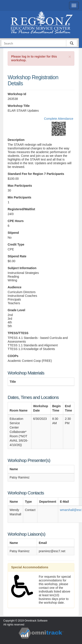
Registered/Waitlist (21, 209)
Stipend (13, 233)
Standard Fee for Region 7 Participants (36, 174)
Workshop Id (17, 94)
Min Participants (19, 197)
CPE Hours (16, 221)
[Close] (70, 57)
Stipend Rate (17, 256)
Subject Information (22, 268)
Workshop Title (19, 106)
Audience (15, 287)
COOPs (13, 356)
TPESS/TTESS (18, 333)
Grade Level (16, 310)
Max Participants (20, 186)
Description (16, 140)
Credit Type (16, 244)
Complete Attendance (59, 119)
